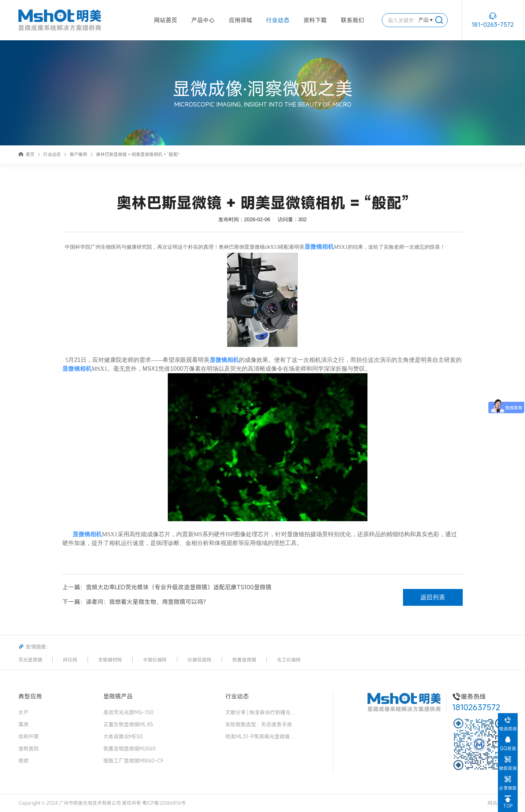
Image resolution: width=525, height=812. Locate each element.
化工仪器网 (289, 660)
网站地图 (497, 803)
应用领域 (240, 20)
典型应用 (30, 696)
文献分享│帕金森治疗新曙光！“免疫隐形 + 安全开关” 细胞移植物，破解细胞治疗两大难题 (262, 712)
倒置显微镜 (244, 660)
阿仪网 (70, 660)
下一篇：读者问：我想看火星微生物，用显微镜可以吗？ (136, 602)
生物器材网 (110, 660)
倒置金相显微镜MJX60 (130, 748)
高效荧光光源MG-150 (128, 712)
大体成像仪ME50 (123, 736)
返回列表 (433, 597)
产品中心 (203, 20)
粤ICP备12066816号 (164, 803)
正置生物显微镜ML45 (128, 724)
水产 (23, 712)
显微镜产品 (118, 696)
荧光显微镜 (30, 660)
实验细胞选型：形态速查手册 (259, 724)
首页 (26, 154)
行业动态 (278, 20)
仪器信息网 (199, 660)
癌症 (23, 761)
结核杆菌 (29, 736)
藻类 (23, 724)
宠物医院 (29, 748)
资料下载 (315, 20)
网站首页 (166, 20)
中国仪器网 (155, 660)
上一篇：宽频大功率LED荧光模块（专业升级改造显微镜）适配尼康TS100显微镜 (167, 587)
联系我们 (352, 20)
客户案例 (78, 154)
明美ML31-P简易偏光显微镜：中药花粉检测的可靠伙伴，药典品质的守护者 (262, 736)
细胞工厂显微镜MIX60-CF (134, 761)
